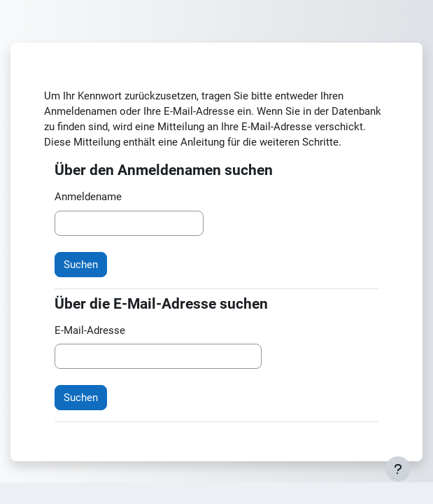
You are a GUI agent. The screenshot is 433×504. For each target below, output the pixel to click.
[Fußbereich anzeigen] (398, 469)
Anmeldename (88, 197)
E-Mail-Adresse (90, 330)
